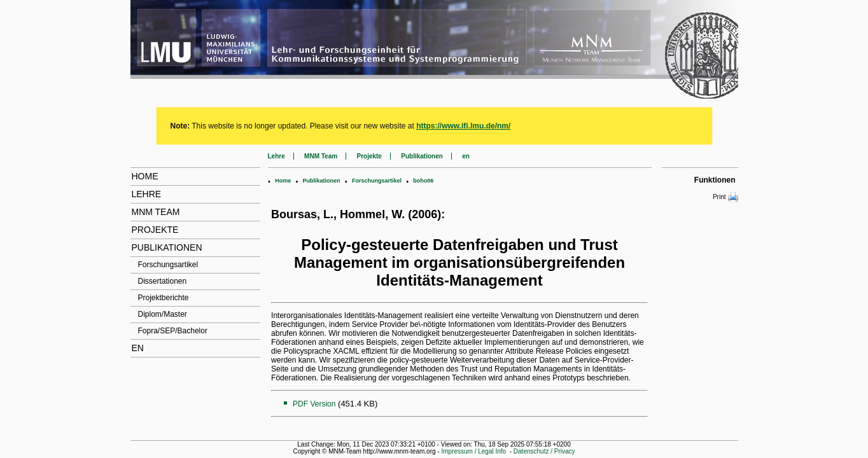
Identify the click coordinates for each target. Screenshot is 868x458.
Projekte (155, 230)
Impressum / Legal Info (473, 451)
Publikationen (167, 247)
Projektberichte (164, 298)
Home (145, 176)
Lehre (147, 194)
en (138, 348)
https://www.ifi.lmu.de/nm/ (463, 126)
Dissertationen (163, 281)
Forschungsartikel (168, 265)
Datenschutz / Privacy (544, 451)
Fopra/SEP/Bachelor (173, 331)
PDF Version (314, 404)
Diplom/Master (163, 314)
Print (725, 197)
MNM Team (156, 212)
